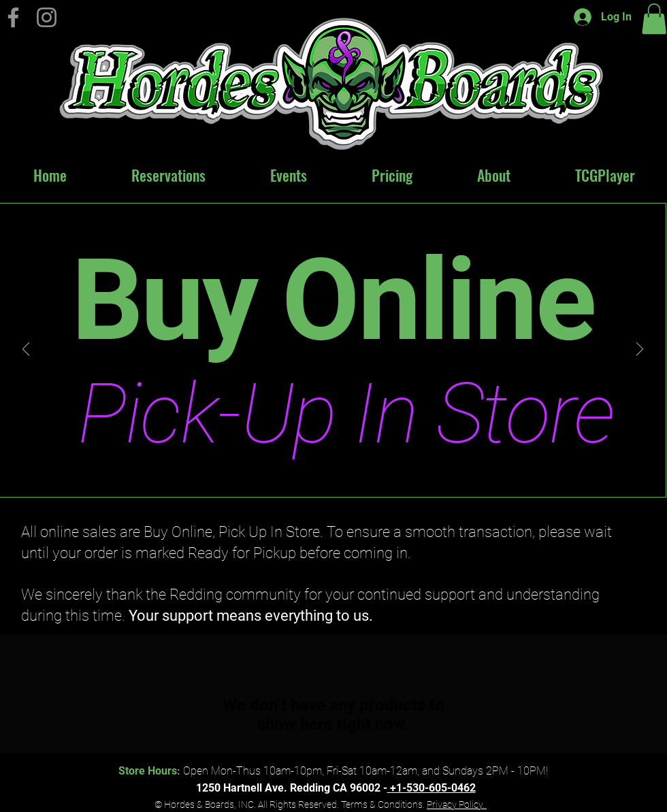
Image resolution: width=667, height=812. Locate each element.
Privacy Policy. (457, 805)
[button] (654, 19)
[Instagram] (47, 17)
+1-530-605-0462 (432, 788)
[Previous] (26, 350)
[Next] (640, 350)
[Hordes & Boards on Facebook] (13, 17)
